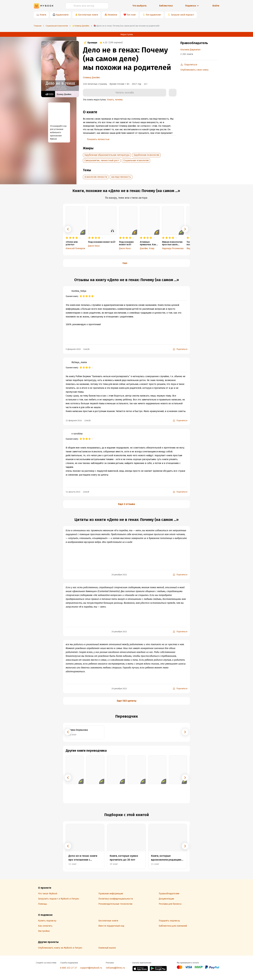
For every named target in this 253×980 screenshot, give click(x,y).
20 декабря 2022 (119, 575)
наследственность (121, 177)
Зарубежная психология (146, 155)
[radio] (67, 238)
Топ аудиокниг (153, 15)
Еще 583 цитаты (127, 701)
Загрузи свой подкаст (183, 15)
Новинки (112, 15)
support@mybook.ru (91, 968)
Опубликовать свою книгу (194, 70)
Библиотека (166, 6)
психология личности (96, 177)
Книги (43, 15)
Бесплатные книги (88, 15)
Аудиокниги (62, 15)
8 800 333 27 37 (69, 968)
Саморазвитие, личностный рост (102, 160)
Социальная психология (136, 160)
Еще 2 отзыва (126, 504)
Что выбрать (140, 6)
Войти (216, 6)
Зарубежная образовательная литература (107, 155)
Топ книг (131, 15)
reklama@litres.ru (115, 968)
